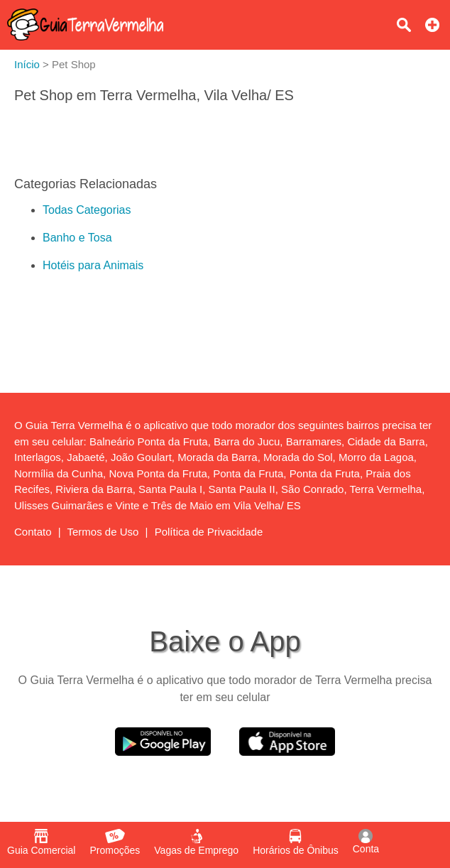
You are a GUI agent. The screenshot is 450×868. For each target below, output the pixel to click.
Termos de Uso (103, 532)
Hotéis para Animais (93, 265)
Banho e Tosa (77, 238)
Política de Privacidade (209, 532)
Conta (366, 842)
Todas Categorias (87, 210)
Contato (33, 532)
